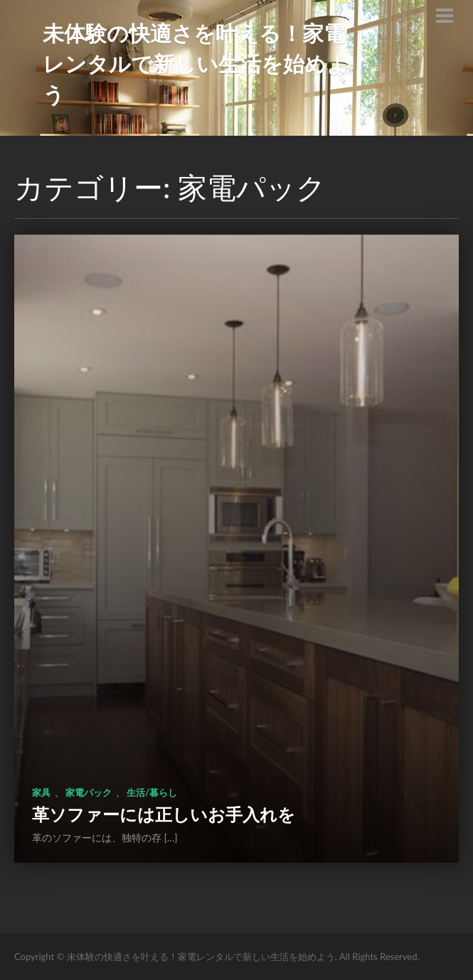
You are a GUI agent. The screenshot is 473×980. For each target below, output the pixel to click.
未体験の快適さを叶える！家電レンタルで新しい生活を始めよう (196, 63)
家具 (41, 792)
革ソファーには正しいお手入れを (164, 814)
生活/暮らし (152, 792)
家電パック (89, 792)
